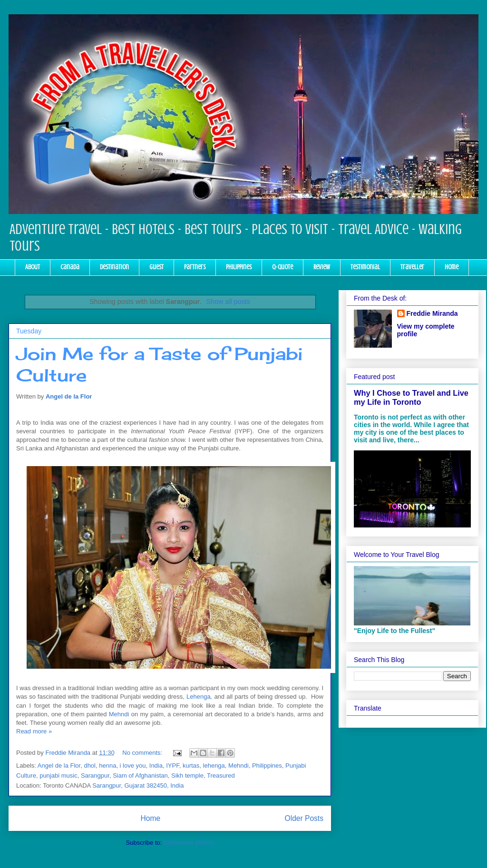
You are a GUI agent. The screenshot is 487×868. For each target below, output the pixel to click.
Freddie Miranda (432, 313)
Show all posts (228, 302)
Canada (70, 267)
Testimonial (365, 267)
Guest (156, 267)
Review (322, 267)
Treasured (221, 775)
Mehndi (119, 714)
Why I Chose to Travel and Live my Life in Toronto (411, 397)
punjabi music (58, 775)
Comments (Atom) (189, 843)
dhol (90, 766)
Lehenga (199, 697)
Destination (114, 267)
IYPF (172, 766)
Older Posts (304, 818)
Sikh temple (187, 775)
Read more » (34, 731)
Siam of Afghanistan (140, 775)
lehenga (214, 766)
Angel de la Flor (69, 396)
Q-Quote (282, 267)
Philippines (239, 267)
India (156, 766)
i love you (133, 766)
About (33, 267)
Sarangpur (95, 775)
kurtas (191, 766)
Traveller (412, 267)
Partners (195, 267)
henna (107, 766)
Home (452, 267)
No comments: (143, 753)
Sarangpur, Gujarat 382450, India (138, 785)
